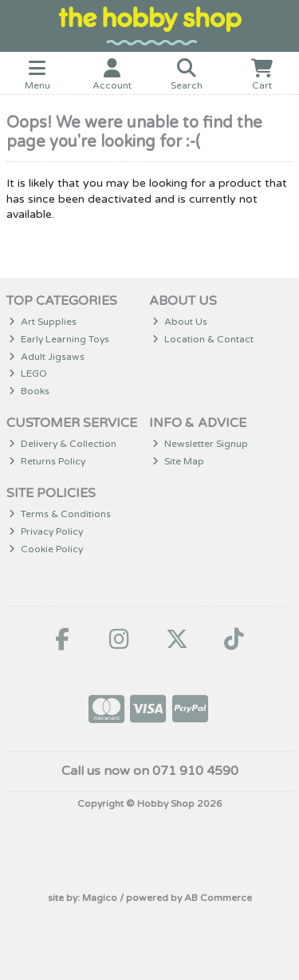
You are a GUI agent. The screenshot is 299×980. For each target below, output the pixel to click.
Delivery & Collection (63, 444)
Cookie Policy (46, 549)
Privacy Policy (46, 531)
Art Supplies (43, 322)
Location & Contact (203, 339)
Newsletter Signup (200, 444)
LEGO (28, 373)
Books (29, 391)
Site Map (178, 461)
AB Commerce (218, 898)
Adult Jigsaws (47, 357)
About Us (180, 322)
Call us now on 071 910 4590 (150, 771)
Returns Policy (47, 461)
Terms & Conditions (60, 514)
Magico (100, 898)
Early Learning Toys (59, 339)
